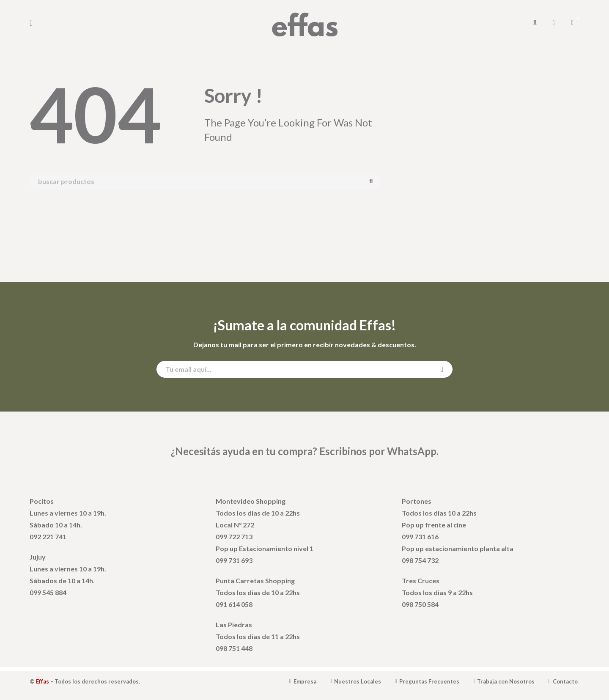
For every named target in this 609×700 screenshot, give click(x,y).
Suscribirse (442, 369)
